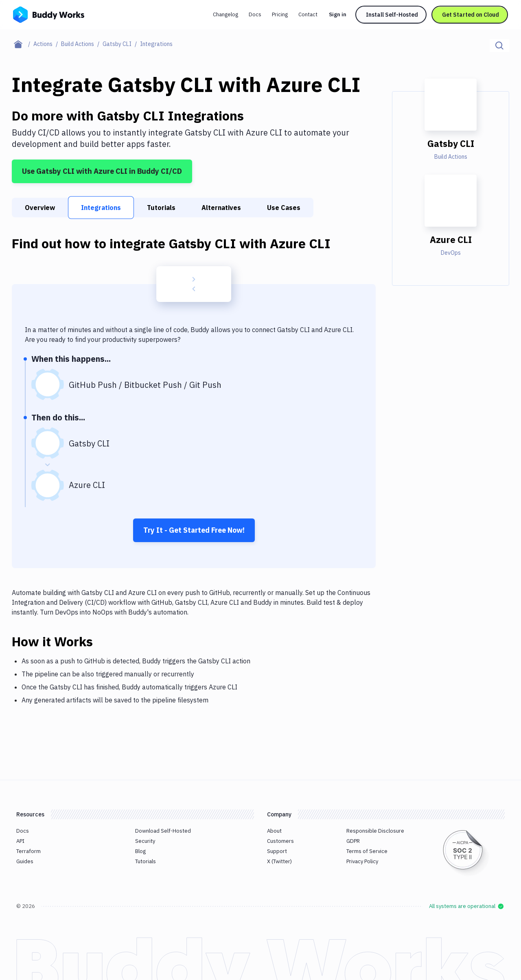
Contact (308, 14)
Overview (40, 208)
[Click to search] (499, 46)
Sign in (338, 14)
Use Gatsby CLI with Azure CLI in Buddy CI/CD (102, 171)
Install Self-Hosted (392, 15)
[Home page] (23, 44)
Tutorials (161, 208)
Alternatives (221, 208)
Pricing (280, 14)
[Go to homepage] (49, 14)
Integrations (101, 208)
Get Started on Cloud (471, 15)
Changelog (225, 14)
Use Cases (284, 208)
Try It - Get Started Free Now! (194, 530)
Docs (255, 14)
